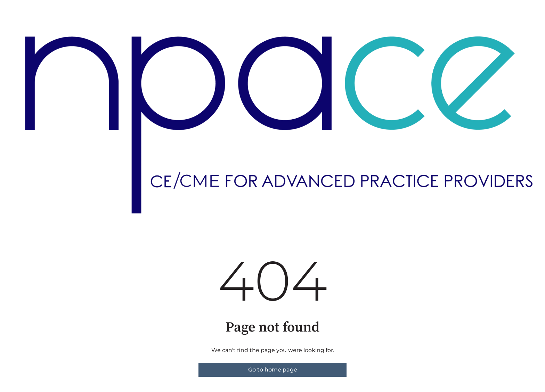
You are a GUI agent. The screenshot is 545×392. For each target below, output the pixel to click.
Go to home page (273, 370)
